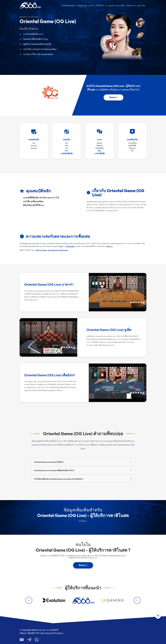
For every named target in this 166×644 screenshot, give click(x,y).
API (92, 6)
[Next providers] (137, 600)
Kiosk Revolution (68, 6)
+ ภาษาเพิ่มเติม (99, 153)
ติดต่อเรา (131, 6)
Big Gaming (64, 250)
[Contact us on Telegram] (158, 616)
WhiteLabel (83, 6)
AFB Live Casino (41, 250)
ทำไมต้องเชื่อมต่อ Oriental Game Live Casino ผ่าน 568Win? (59, 479)
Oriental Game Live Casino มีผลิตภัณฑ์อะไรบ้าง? (54, 470)
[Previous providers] (29, 600)
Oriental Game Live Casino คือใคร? (49, 462)
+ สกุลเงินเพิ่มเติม (67, 153)
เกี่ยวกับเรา (100, 6)
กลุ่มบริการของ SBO (116, 6)
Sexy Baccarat (53, 250)
